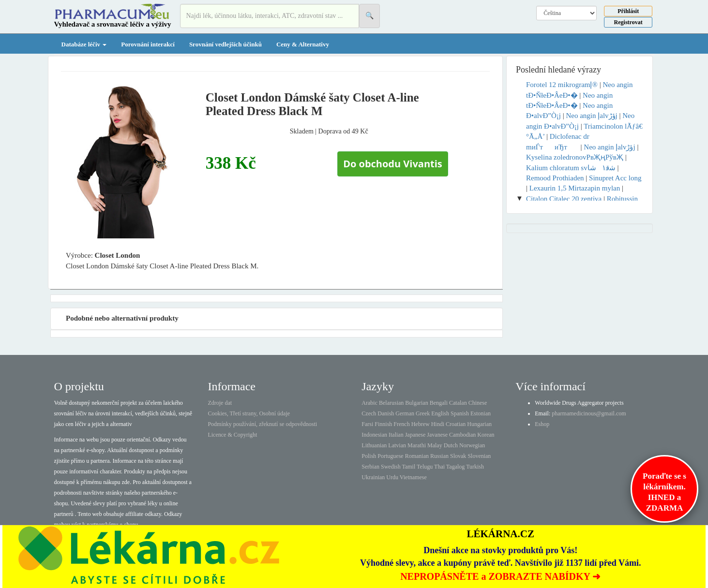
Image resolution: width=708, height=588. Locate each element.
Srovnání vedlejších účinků (226, 44)
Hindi (438, 424)
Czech (369, 413)
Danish (386, 413)
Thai (439, 467)
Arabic (369, 403)
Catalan (458, 403)
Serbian (370, 467)
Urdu (392, 477)
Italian (396, 435)
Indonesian (374, 435)
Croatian (456, 424)
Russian (439, 456)
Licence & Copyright (232, 435)
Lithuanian (374, 445)
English (440, 413)
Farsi (367, 424)
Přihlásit (628, 11)
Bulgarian (416, 403)
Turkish (475, 467)
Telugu (425, 467)
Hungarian (479, 424)
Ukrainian (373, 477)
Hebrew (421, 424)
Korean (486, 435)
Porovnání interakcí (148, 44)
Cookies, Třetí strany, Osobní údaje (249, 413)
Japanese (415, 435)
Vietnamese (413, 477)
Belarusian (391, 403)
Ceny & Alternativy (303, 44)
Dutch (451, 445)
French (401, 424)
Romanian (417, 456)
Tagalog (455, 467)
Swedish (391, 467)
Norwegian (472, 445)
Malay (435, 445)
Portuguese (390, 456)
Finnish (383, 424)
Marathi (417, 445)
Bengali (439, 403)
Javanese (437, 435)
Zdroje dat (220, 403)
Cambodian (462, 435)
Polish (369, 456)
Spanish (460, 413)
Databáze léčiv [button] (84, 44)
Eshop (542, 424)
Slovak (458, 456)
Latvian (397, 445)
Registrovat (628, 22)
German (405, 413)
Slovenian (479, 456)
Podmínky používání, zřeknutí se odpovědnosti (262, 424)
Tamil (408, 467)
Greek (423, 413)
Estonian (481, 413)
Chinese (478, 403)
